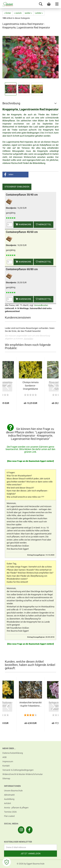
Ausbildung (9, 799)
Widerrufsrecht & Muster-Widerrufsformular (23, 774)
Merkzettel (44, 224)
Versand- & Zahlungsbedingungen (18, 770)
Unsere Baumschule (13, 791)
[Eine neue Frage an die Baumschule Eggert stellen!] (30, 461)
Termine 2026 (10, 812)
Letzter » (39, 13)
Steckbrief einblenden (17, 187)
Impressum (8, 761)
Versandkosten (41, 305)
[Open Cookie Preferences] (7, 862)
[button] (15, 175)
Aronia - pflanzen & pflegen (16, 808)
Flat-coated (9, 816)
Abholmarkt (9, 795)
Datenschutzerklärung (13, 753)
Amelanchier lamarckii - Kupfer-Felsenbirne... (30, 704)
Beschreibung (11, 103)
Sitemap (6, 778)
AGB (4, 757)
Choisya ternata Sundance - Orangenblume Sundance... (30, 386)
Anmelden (28, 339)
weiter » (28, 13)
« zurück (18, 13)
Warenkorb (23, 224)
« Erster (7, 13)
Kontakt (6, 766)
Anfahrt (7, 803)
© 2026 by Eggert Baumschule (31, 864)
